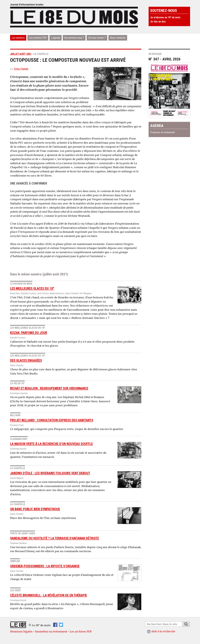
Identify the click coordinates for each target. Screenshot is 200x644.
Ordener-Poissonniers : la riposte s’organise (45, 566)
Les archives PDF (38, 38)
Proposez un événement (163, 132)
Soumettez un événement (51, 631)
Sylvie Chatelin (21, 69)
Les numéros (18, 38)
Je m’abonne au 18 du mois (165, 17)
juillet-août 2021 (21, 54)
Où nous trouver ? (97, 38)
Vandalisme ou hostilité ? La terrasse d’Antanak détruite (55, 538)
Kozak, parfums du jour (29, 333)
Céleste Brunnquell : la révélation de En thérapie (49, 595)
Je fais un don (158, 22)
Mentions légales (21, 631)
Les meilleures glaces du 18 (32, 288)
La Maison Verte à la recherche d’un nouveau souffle (51, 444)
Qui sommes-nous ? (74, 38)
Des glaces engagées (26, 360)
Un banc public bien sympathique (35, 509)
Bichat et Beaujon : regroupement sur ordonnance (49, 388)
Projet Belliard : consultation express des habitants (52, 420)
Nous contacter (118, 38)
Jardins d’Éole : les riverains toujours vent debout (50, 473)
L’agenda (56, 38)
